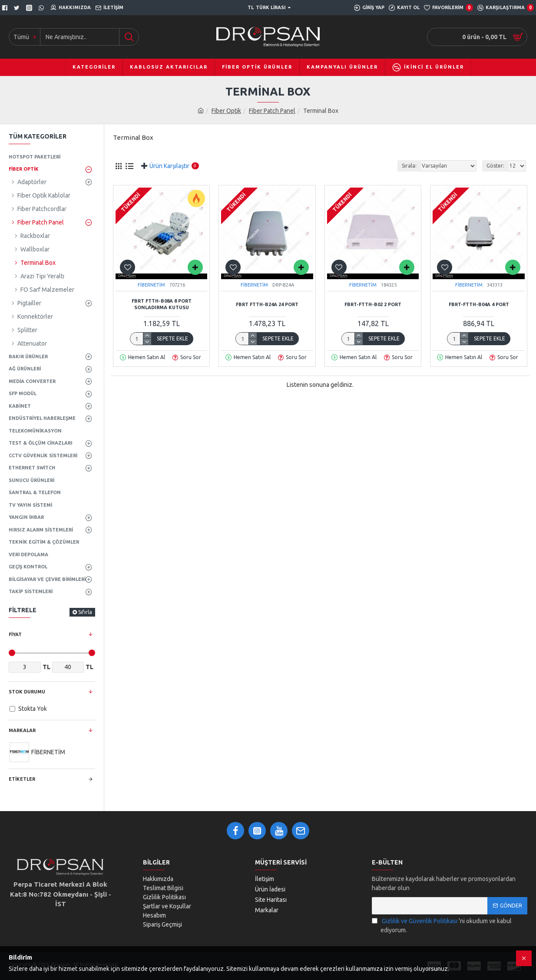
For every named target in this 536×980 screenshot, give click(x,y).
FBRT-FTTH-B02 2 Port (373, 304)
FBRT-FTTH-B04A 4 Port (479, 304)
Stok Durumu (27, 692)
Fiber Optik (226, 111)
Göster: (495, 166)
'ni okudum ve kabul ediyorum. (442, 925)
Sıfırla (85, 612)
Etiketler (22, 779)
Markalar (22, 730)
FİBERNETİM (151, 285)
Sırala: (409, 166)
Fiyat (15, 634)
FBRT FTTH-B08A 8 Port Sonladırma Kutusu (162, 304)
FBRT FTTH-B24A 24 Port (267, 304)
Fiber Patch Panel (272, 111)
